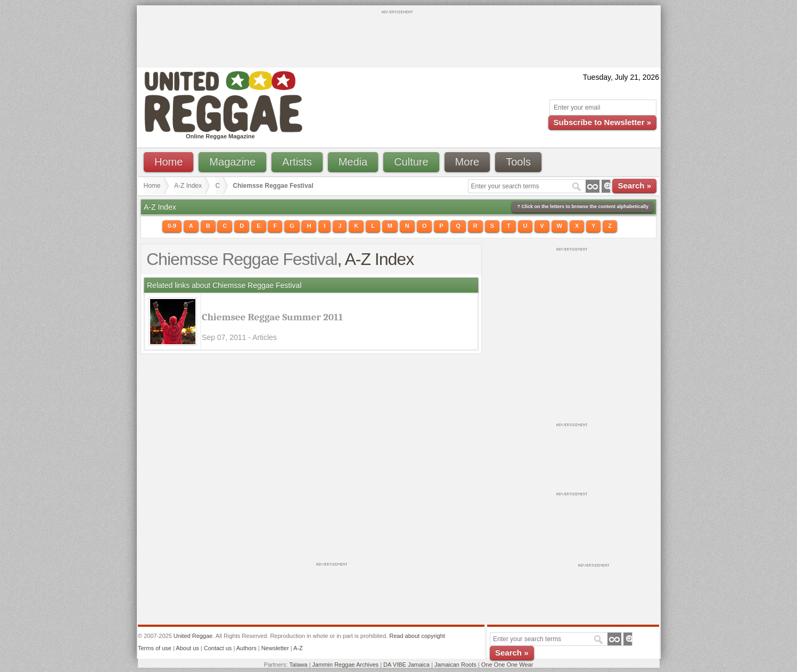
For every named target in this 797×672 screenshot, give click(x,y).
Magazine (232, 162)
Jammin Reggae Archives (345, 665)
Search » (634, 185)
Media (353, 162)
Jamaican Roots (455, 665)
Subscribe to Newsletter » (602, 122)
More (467, 162)
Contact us (218, 648)
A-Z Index (188, 186)
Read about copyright (417, 636)
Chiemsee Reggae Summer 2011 (272, 317)
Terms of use (155, 648)
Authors (247, 648)
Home (169, 162)
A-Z (298, 648)
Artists (297, 162)
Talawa (298, 665)
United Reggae (193, 636)
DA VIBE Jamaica (406, 665)
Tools (518, 162)
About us (187, 648)
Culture (411, 162)
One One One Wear (507, 665)
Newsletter (275, 648)
